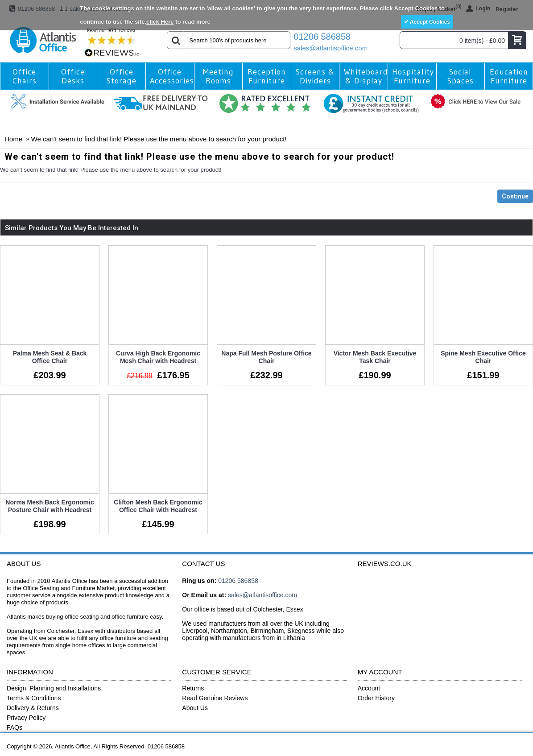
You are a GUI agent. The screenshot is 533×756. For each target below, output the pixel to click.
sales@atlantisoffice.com (331, 48)
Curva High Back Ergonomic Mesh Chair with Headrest (158, 357)
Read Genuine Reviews (215, 697)
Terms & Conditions (34, 697)
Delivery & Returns (33, 706)
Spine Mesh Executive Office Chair (481, 357)
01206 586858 (322, 37)
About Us (195, 706)
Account (369, 687)
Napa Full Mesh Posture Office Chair (265, 357)
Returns (193, 687)
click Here (160, 22)
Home (13, 139)
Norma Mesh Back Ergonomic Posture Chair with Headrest (50, 506)
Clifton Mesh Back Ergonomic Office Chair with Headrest (157, 506)
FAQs (14, 726)
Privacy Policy (26, 716)
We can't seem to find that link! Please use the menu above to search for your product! (159, 139)
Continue (515, 196)
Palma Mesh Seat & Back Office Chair (50, 357)
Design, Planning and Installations (54, 687)
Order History (376, 697)
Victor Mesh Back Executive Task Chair (373, 357)
